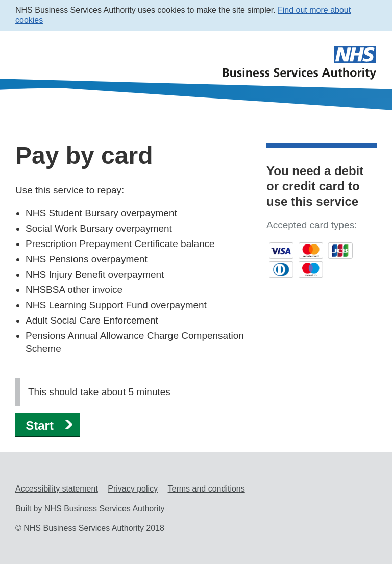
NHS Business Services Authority (105, 509)
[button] (48, 425)
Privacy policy (133, 489)
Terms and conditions (206, 489)
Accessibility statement (57, 489)
